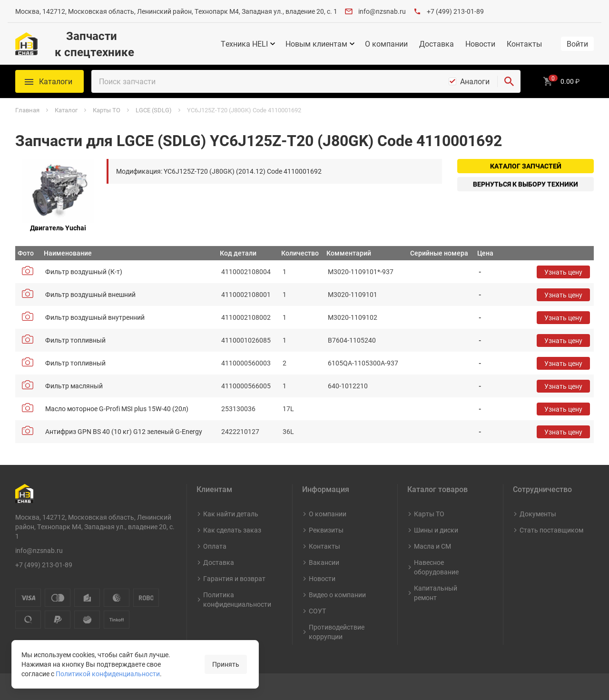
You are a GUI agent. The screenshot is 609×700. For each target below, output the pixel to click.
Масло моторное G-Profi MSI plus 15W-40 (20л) (117, 409)
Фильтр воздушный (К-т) (84, 271)
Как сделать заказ (232, 530)
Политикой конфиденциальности (108, 674)
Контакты (524, 44)
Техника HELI (244, 44)
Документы (538, 514)
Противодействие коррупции (337, 632)
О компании (386, 44)
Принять (226, 664)
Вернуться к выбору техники (526, 184)
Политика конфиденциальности (237, 599)
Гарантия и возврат (234, 578)
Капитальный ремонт (436, 593)
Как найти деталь (231, 514)
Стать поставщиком (551, 530)
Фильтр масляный (74, 386)
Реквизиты (326, 530)
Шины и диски (436, 530)
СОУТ (317, 611)
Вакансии (324, 562)
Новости (480, 44)
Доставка (437, 44)
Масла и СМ (432, 546)
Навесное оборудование (436, 567)
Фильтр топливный (75, 340)
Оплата (215, 546)
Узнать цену (563, 272)
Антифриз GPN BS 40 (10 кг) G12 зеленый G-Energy (124, 431)
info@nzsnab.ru (382, 11)
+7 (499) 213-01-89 (455, 11)
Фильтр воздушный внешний (90, 294)
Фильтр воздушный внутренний (95, 317)
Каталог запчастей (526, 166)
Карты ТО (429, 514)
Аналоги (475, 81)
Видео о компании (337, 595)
